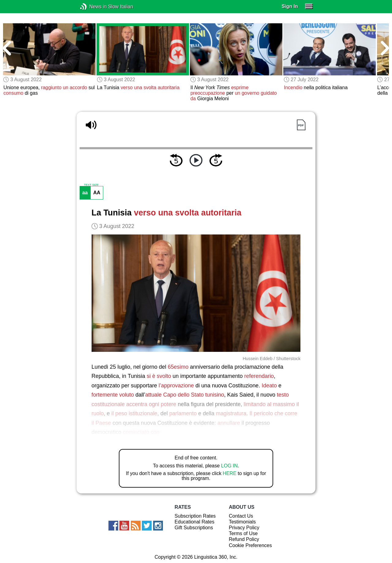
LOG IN (229, 466)
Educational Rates (194, 522)
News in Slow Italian (93, 7)
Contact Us (241, 516)
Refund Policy (244, 539)
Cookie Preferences (250, 545)
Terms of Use (243, 533)
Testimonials (242, 522)
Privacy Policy (244, 528)
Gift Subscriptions (194, 528)
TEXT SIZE (91, 185)
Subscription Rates (195, 516)
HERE (229, 473)
